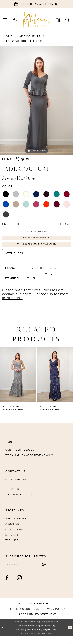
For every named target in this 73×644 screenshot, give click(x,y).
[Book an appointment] (36, 4)
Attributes (14, 260)
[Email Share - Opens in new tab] (27, 159)
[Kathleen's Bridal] (36, 20)
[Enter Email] (33, 572)
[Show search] (68, 20)
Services (12, 541)
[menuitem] (5, 20)
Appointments (16, 525)
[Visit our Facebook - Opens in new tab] (7, 586)
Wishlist (12, 547)
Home (8, 37)
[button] (5, 20)
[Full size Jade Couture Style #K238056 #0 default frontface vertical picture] (36, 101)
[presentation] (18, 381)
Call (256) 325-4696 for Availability (37, 250)
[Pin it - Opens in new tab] (22, 159)
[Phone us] (15, 20)
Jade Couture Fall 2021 (23, 41)
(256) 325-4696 (16, 486)
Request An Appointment (37, 241)
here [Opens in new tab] (49, 641)
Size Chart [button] (63, 224)
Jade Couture (29, 37)
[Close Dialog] (3, 636)
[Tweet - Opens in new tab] (17, 159)
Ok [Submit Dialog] (69, 636)
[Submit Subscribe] (58, 572)
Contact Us (14, 536)
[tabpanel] (36, 101)
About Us (12, 530)
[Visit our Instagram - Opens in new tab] (19, 586)
